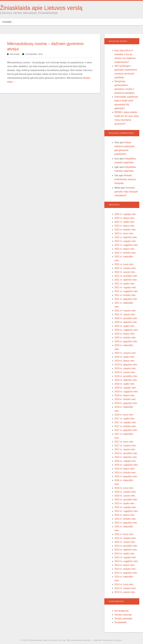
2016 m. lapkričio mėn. (126, 457)
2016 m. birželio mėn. (125, 473)
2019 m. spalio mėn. (125, 357)
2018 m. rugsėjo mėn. (125, 388)
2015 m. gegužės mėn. (126, 523)
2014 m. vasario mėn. (125, 588)
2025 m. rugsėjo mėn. (125, 214)
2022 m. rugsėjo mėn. (125, 241)
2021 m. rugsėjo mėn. (125, 287)
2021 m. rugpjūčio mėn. (126, 291)
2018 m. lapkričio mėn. (126, 380)
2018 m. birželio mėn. (125, 399)
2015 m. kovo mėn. (124, 534)
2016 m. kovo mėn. (124, 488)
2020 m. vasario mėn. (125, 353)
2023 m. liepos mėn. (125, 226)
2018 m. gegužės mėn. (126, 403)
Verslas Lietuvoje (123, 615)
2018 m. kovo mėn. (124, 415)
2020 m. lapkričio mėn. (126, 322)
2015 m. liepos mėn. (125, 515)
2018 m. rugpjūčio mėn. (126, 392)
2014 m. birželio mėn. (125, 569)
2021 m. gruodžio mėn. (126, 276)
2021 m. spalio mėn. (125, 284)
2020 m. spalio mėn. (125, 326)
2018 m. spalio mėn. (125, 384)
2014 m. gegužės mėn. (126, 573)
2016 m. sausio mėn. (125, 496)
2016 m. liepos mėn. (125, 469)
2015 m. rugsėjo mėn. (125, 507)
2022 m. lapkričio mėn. (126, 237)
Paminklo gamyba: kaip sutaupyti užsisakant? (126, 192)
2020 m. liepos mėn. (125, 334)
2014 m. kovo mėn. (124, 584)
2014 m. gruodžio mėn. (126, 546)
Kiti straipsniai (121, 611)
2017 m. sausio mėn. (125, 449)
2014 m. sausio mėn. (125, 592)
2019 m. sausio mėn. (125, 372)
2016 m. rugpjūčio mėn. (126, 465)
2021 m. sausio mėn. (125, 314)
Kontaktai (7, 22)
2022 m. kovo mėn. (124, 264)
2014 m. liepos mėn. (125, 565)
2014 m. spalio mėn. (125, 554)
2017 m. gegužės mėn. (126, 430)
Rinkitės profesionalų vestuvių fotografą (125, 179)
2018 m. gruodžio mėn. (126, 376)
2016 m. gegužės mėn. (126, 476)
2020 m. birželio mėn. (125, 338)
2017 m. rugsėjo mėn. (125, 422)
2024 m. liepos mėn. (125, 218)
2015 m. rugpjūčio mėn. (126, 511)
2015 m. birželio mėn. (125, 519)
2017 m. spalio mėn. (125, 419)
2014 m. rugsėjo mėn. (125, 557)
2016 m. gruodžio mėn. (126, 453)
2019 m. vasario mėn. (125, 368)
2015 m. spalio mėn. (125, 503)
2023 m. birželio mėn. (125, 230)
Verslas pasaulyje (123, 619)
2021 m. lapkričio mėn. (126, 280)
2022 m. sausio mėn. (125, 272)
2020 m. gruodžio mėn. (126, 318)
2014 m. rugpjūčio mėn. (126, 561)
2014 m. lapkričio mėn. (126, 550)
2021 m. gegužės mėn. (126, 299)
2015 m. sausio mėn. (125, 542)
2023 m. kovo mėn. (124, 233)
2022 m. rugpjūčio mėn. (126, 245)
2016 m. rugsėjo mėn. (125, 461)
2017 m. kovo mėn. (124, 442)
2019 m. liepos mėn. (125, 361)
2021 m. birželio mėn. (125, 295)
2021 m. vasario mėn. (125, 311)
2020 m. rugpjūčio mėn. (126, 330)
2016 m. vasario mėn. (125, 492)
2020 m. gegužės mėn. (126, 341)
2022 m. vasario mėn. (125, 268)
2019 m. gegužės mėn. (126, 365)
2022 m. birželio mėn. (125, 253)
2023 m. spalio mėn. (125, 222)
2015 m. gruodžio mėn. (126, 500)
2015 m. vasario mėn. (125, 538)
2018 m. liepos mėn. (125, 395)
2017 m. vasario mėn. (125, 446)
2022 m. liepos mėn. (125, 249)
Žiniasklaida (120, 622)
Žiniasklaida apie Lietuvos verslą (41, 8)
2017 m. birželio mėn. (125, 426)
